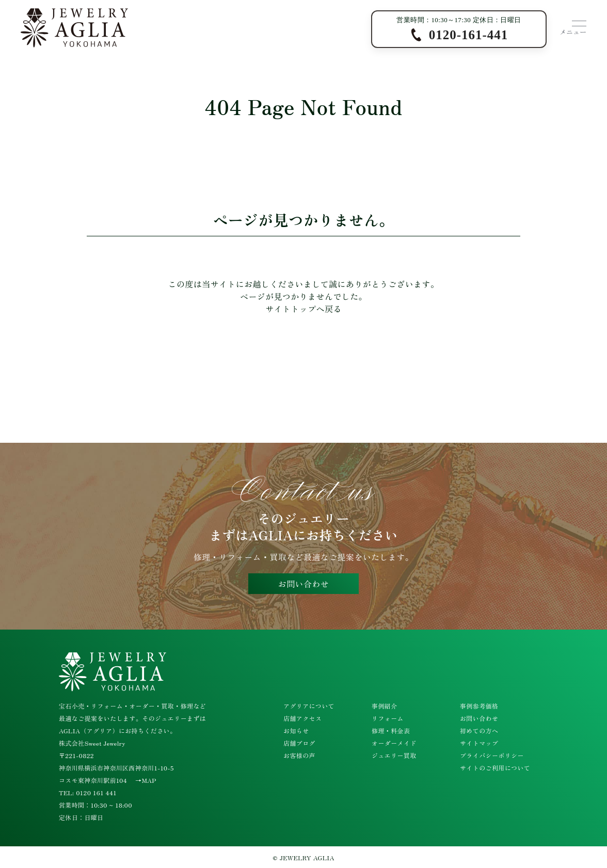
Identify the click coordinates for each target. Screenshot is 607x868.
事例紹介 (385, 706)
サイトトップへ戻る (303, 309)
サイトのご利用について (495, 768)
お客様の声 (299, 755)
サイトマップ (479, 743)
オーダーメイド (394, 743)
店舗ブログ (299, 743)
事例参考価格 (479, 706)
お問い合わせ (303, 584)
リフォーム (388, 718)
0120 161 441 (96, 792)
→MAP (146, 780)
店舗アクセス (302, 718)
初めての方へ (479, 730)
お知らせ (296, 730)
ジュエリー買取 (394, 755)
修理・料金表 (391, 730)
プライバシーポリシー (492, 755)
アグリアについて (309, 706)
